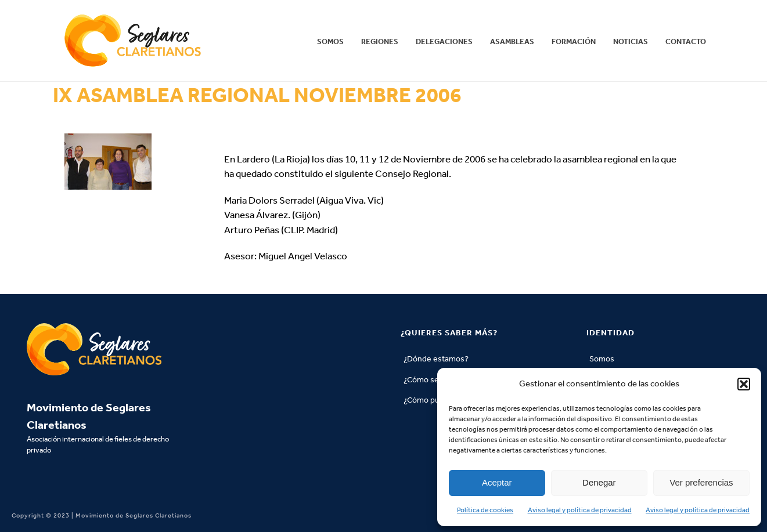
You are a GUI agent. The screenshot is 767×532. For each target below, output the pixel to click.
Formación (574, 41)
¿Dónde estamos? (436, 359)
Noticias (631, 41)
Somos (330, 41)
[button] (744, 384)
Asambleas (512, 41)
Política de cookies (485, 510)
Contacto (686, 41)
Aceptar (497, 482)
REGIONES (380, 41)
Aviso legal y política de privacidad (580, 510)
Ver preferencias (701, 482)
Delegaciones (444, 41)
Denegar (599, 482)
